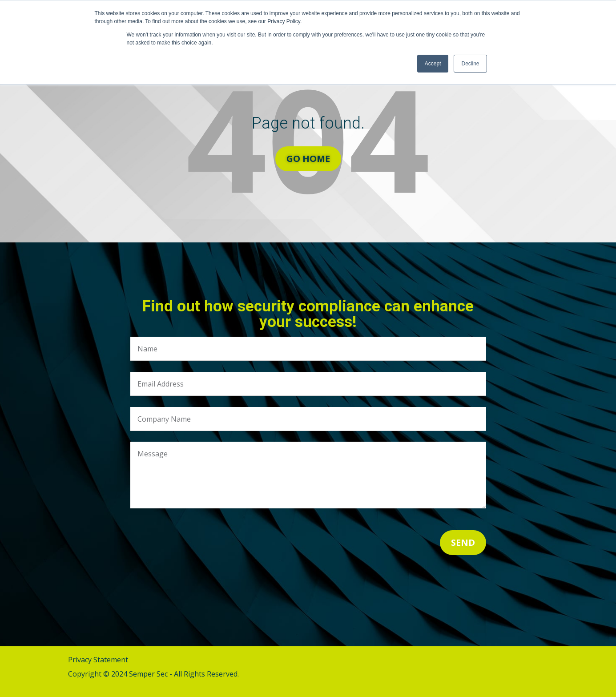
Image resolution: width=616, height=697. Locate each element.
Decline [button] (470, 64)
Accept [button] (433, 64)
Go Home (308, 159)
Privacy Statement (98, 660)
